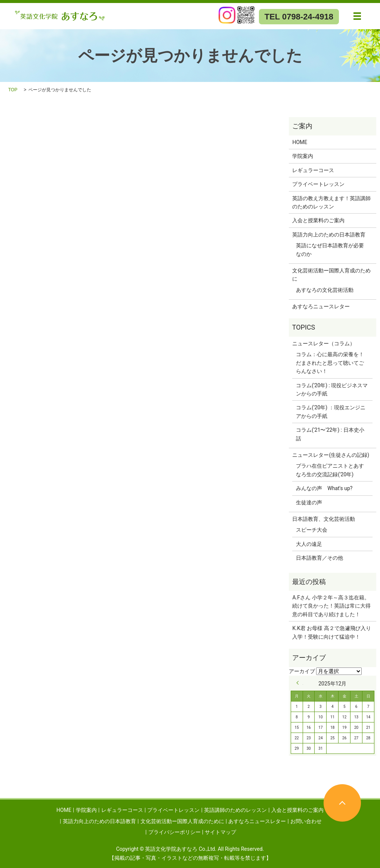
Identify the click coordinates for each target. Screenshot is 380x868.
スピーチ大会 (312, 530)
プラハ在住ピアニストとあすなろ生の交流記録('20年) (330, 470)
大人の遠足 (309, 544)
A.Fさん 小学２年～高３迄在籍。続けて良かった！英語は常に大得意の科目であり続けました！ (331, 606)
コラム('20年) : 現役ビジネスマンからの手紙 (332, 389)
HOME (300, 142)
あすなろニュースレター (321, 306)
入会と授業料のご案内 (318, 220)
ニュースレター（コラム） (324, 343)
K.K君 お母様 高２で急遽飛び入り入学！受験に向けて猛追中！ (331, 632)
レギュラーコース (313, 170)
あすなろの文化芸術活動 (325, 290)
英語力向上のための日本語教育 (329, 235)
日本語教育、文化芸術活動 (324, 519)
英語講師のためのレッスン (235, 810)
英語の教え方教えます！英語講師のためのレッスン (331, 202)
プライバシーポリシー (174, 832)
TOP (13, 90)
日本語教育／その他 (319, 558)
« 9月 (300, 683)
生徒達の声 (309, 502)
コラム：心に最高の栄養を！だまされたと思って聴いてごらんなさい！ (330, 363)
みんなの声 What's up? (324, 488)
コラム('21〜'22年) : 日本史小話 (330, 434)
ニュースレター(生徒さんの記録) (331, 455)
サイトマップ (220, 832)
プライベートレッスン (318, 184)
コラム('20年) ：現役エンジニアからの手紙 (330, 412)
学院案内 (303, 156)
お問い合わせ (306, 821)
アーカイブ (302, 671)
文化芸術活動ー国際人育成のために (331, 275)
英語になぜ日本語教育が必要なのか (330, 250)
